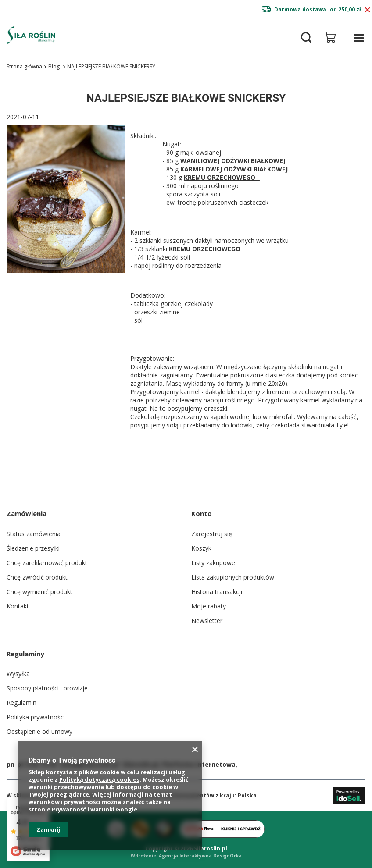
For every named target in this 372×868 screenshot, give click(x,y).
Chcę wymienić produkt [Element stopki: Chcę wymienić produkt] (39, 592)
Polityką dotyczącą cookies (99, 779)
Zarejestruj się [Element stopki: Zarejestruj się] (212, 534)
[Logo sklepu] (31, 35)
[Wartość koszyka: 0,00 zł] (330, 37)
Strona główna (24, 66)
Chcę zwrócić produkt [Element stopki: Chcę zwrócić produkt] (37, 577)
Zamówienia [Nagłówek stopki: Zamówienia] (27, 513)
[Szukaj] (306, 38)
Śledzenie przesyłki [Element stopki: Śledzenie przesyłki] (33, 548)
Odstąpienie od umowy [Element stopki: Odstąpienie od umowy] (39, 731)
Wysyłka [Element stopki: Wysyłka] (18, 674)
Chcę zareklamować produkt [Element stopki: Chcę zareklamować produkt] (47, 563)
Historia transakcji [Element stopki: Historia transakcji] (217, 592)
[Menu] (359, 38)
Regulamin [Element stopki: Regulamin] (21, 703)
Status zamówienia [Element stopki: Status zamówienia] (34, 534)
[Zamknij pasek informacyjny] (367, 10)
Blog (55, 66)
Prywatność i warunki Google (95, 809)
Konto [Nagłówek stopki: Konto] (202, 513)
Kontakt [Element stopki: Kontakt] (18, 606)
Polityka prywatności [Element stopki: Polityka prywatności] (36, 717)
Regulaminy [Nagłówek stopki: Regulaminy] (25, 654)
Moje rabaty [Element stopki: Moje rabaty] (209, 606)
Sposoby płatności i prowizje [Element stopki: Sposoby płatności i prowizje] (47, 688)
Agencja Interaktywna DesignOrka (200, 856)
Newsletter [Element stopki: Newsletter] (207, 621)
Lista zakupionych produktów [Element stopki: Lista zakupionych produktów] (233, 577)
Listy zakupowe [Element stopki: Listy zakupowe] (213, 563)
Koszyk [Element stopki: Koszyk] (201, 548)
